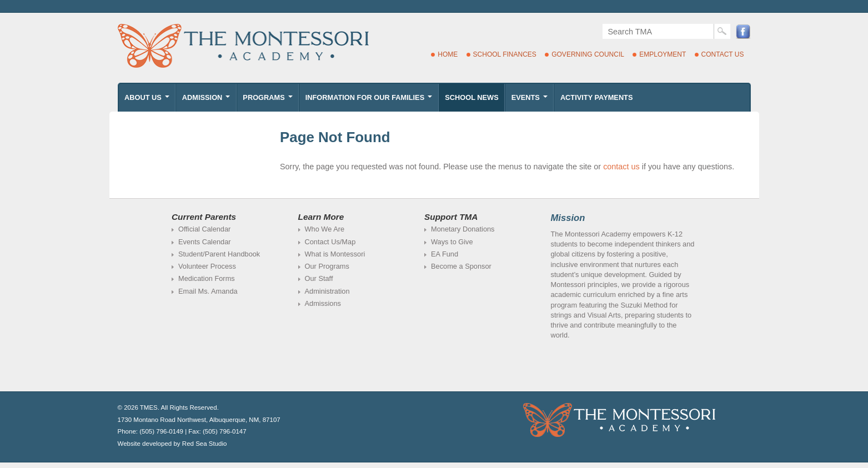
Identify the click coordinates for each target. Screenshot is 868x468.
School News (471, 97)
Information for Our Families (370, 100)
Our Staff (319, 278)
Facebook (743, 31)
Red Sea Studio (205, 444)
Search (722, 31)
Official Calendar (204, 229)
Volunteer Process (207, 266)
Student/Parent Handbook (219, 254)
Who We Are (325, 229)
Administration (327, 291)
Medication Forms (207, 278)
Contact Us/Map (330, 242)
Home (448, 54)
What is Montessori (335, 254)
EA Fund (445, 254)
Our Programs (327, 266)
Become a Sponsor (461, 266)
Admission (207, 100)
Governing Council (588, 54)
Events (531, 100)
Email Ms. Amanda (208, 291)
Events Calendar (205, 242)
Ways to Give (452, 242)
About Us (148, 100)
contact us (621, 167)
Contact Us (723, 54)
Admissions (323, 303)
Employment (663, 54)
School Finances (505, 54)
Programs (269, 100)
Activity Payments (597, 97)
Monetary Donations (463, 229)
